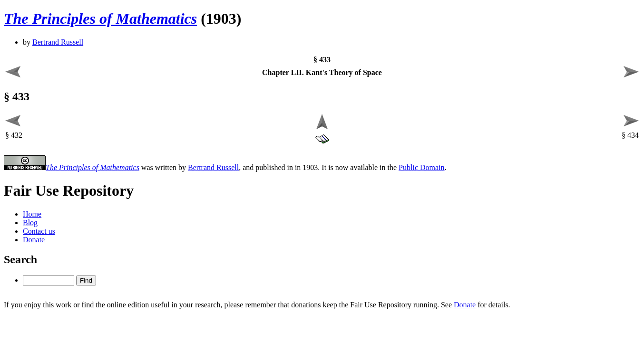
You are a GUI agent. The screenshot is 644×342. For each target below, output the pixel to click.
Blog (30, 223)
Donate (34, 240)
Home (32, 214)
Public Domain (421, 167)
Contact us (39, 231)
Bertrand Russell (58, 42)
